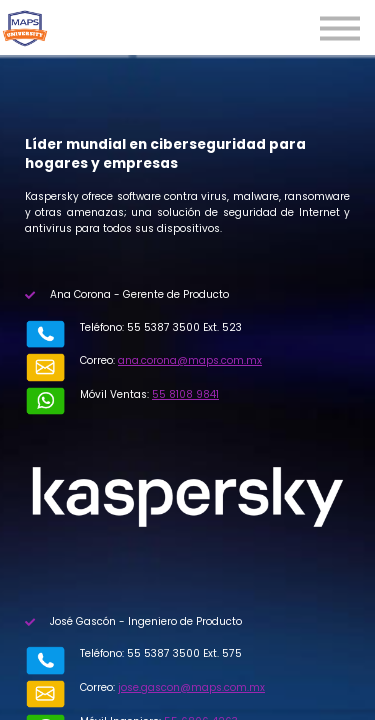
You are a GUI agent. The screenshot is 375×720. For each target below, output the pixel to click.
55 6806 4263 (161, 669)
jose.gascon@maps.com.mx (151, 652)
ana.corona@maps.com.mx (150, 360)
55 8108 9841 (145, 377)
